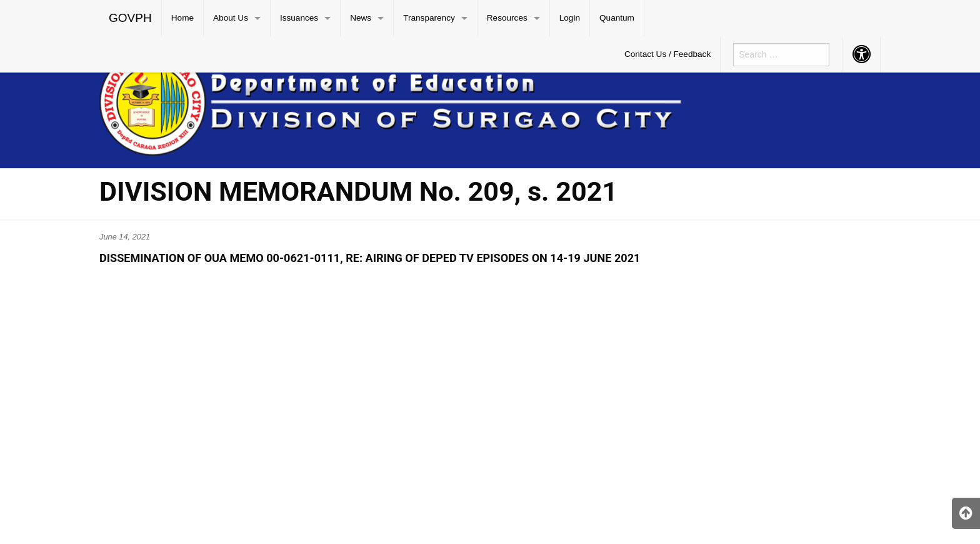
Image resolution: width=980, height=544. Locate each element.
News (361, 18)
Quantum (617, 18)
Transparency (429, 18)
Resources (507, 18)
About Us (231, 18)
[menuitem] (131, 18)
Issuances (299, 18)
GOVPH (130, 18)
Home (182, 18)
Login (570, 18)
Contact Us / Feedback (667, 54)
